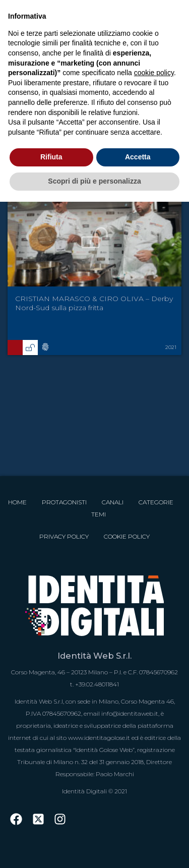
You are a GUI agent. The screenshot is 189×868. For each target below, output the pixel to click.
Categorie (156, 502)
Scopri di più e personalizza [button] (94, 181)
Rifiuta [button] (51, 157)
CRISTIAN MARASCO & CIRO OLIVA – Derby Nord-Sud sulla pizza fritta (94, 303)
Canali (113, 502)
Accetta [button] (138, 157)
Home (17, 502)
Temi (99, 514)
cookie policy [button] (154, 73)
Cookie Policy (127, 536)
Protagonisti (64, 502)
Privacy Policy (64, 536)
